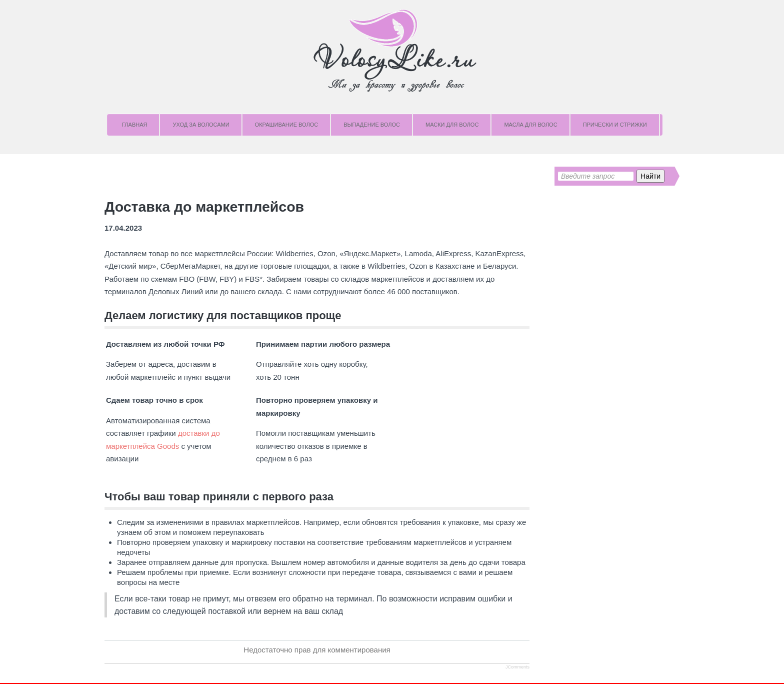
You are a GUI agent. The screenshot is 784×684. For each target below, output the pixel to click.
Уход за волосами (201, 125)
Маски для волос (452, 125)
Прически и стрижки (615, 125)
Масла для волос (530, 125)
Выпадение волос (372, 125)
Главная (134, 125)
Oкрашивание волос (287, 125)
